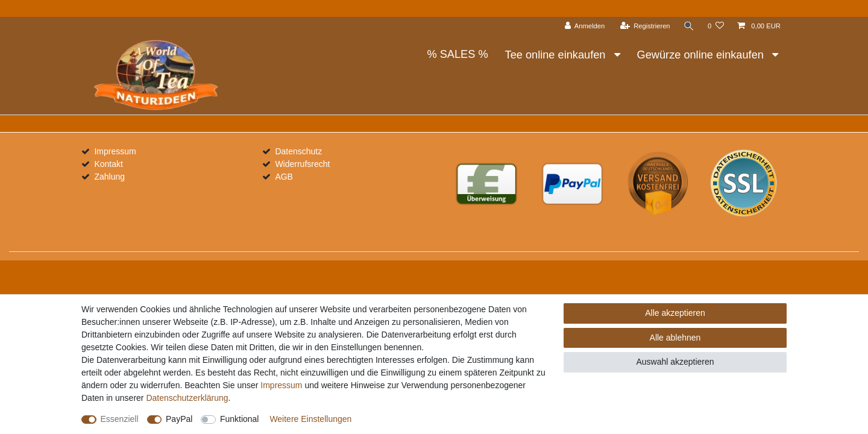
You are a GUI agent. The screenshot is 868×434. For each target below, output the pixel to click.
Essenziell (120, 419)
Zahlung (109, 177)
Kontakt (108, 164)
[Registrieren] (645, 26)
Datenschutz (298, 151)
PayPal (179, 419)
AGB (284, 177)
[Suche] (689, 26)
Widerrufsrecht (302, 164)
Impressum (115, 151)
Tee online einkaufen (557, 55)
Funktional (240, 419)
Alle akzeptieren (675, 313)
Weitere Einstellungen (310, 419)
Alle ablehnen (675, 338)
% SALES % (457, 54)
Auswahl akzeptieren (675, 362)
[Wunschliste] (716, 26)
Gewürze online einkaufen (702, 55)
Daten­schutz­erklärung (187, 398)
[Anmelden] (585, 26)
